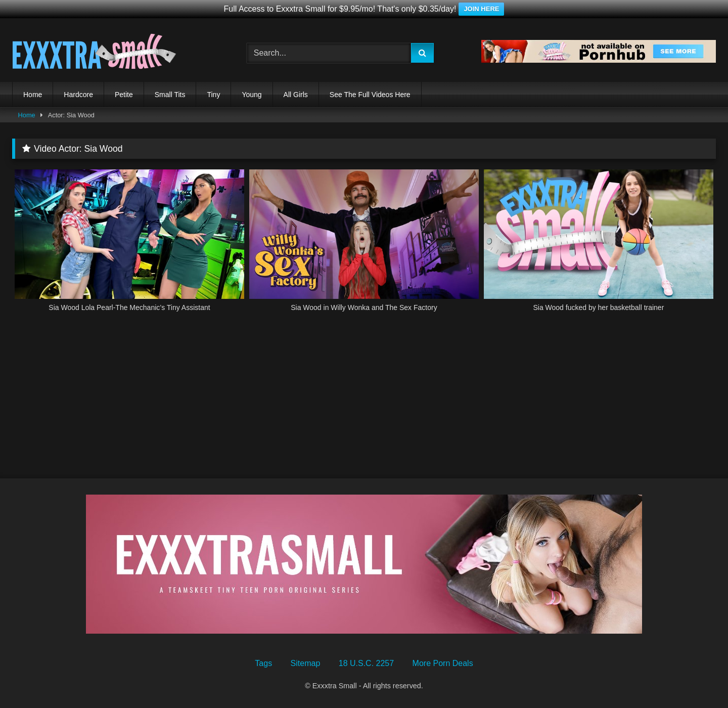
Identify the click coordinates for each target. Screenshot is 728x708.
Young (252, 95)
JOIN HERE (481, 9)
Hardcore (78, 95)
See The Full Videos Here (370, 95)
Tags (263, 663)
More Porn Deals (443, 663)
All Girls (296, 95)
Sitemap (306, 663)
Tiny (213, 95)
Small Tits (170, 95)
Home (33, 95)
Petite (124, 95)
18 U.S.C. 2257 (366, 663)
